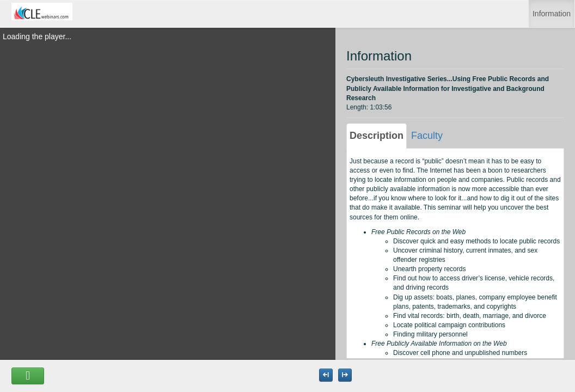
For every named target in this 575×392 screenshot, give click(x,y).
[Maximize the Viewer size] (326, 375)
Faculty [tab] (427, 136)
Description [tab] (377, 136)
